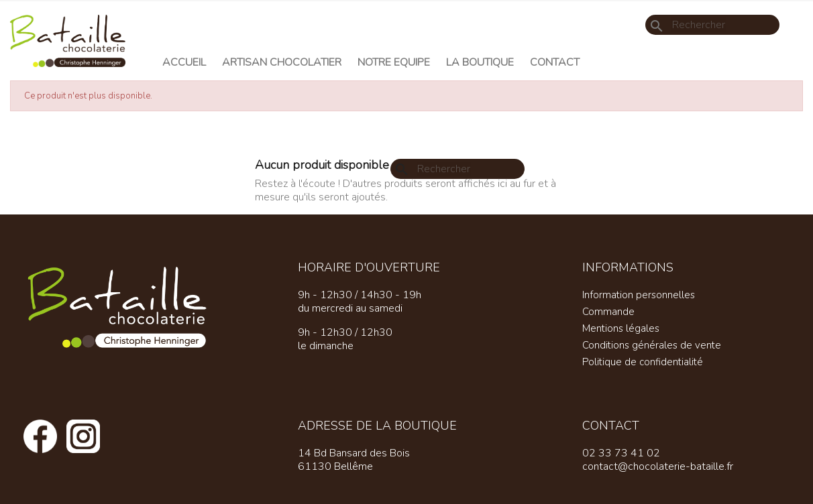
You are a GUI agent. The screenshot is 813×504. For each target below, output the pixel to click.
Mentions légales (621, 328)
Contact (555, 62)
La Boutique (480, 62)
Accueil (184, 62)
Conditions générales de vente (652, 345)
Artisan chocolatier (282, 62)
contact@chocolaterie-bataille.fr (658, 466)
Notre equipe (394, 62)
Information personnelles (639, 295)
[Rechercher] (712, 25)
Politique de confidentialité (643, 362)
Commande (608, 312)
